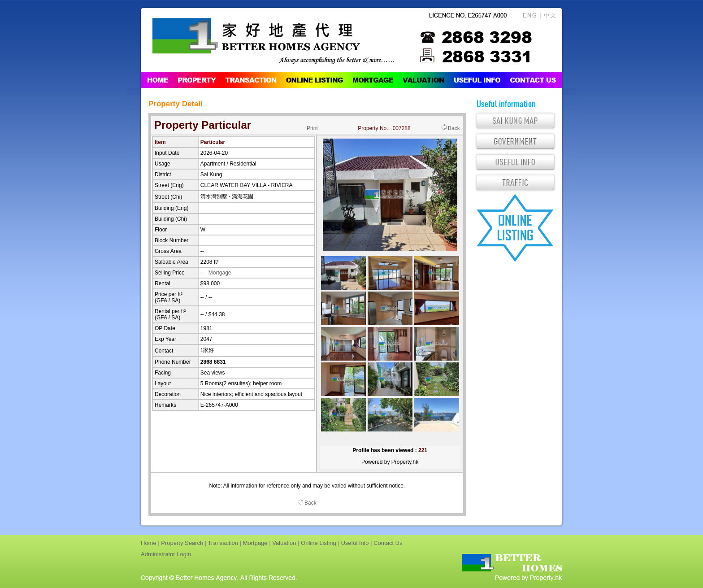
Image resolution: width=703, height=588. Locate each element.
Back (451, 128)
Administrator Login (166, 554)
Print (312, 128)
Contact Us (388, 543)
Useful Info (355, 543)
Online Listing (319, 543)
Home (149, 543)
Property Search (182, 543)
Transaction (223, 543)
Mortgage (220, 273)
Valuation (284, 543)
